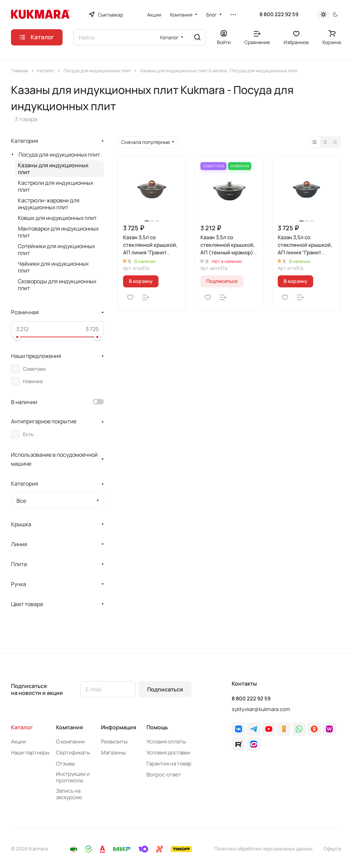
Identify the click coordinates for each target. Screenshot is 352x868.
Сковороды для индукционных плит (57, 285)
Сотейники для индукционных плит (56, 250)
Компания (69, 727)
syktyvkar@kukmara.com (261, 709)
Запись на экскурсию (69, 794)
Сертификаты (73, 753)
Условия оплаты (166, 742)
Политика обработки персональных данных (263, 849)
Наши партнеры (30, 753)
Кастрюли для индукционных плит (56, 186)
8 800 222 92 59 (279, 14)
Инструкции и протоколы (73, 777)
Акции (19, 742)
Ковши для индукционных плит (57, 218)
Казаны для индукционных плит (53, 169)
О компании (70, 742)
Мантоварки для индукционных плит (58, 232)
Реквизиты (114, 742)
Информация (119, 727)
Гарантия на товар (169, 764)
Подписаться (165, 689)
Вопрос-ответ (164, 775)
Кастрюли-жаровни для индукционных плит (49, 204)
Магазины (113, 753)
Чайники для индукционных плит (53, 267)
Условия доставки (168, 753)
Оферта (332, 849)
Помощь (157, 727)
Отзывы (65, 764)
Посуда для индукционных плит (59, 155)
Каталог (22, 727)
